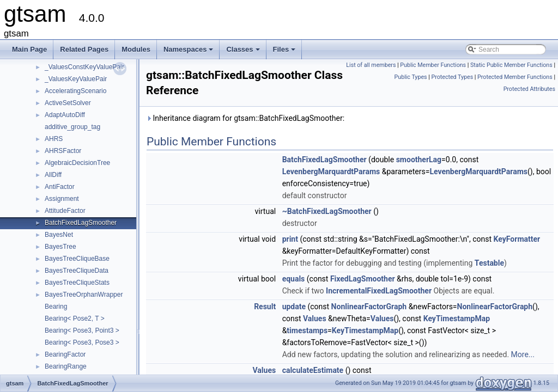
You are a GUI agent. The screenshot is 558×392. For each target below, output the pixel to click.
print (290, 239)
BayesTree (60, 247)
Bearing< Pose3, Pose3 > (82, 342)
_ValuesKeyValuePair (76, 79)
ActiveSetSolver (68, 103)
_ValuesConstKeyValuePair (84, 67)
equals (294, 279)
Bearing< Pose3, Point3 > (82, 330)
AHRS (54, 139)
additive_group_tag (72, 127)
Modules (136, 49)
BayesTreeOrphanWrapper (84, 295)
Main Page (29, 49)
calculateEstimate (313, 370)
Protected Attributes (529, 89)
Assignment (62, 199)
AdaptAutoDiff (65, 115)
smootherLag (419, 160)
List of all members (371, 65)
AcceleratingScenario (75, 91)
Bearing (56, 307)
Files (285, 52)
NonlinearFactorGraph (369, 307)
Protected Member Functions (515, 77)
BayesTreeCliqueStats (77, 283)
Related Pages (84, 49)
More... (523, 354)
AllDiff (53, 175)
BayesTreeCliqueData (77, 271)
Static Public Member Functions (511, 65)
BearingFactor (65, 354)
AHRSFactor (63, 151)
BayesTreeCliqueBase (77, 259)
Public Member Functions (433, 65)
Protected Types (452, 77)
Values (315, 318)
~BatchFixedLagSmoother (327, 211)
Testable (489, 263)
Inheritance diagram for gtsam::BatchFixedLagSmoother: (245, 118)
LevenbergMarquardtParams (331, 171)
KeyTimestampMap (457, 318)
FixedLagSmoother (363, 279)
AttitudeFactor (65, 211)
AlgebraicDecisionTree (77, 163)
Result (265, 307)
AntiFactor (60, 187)
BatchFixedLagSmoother (81, 223)
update (294, 307)
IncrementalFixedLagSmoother (379, 291)
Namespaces (189, 52)
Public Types (411, 77)
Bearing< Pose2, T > (75, 318)
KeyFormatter (517, 239)
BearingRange (66, 366)
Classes (244, 52)
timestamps (307, 330)
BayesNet (59, 235)
